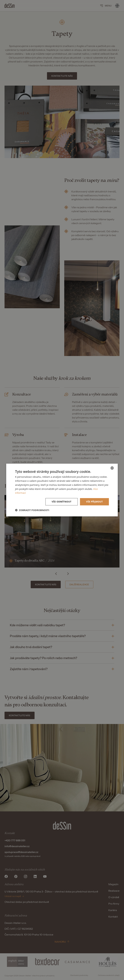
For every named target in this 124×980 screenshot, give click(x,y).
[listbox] (112, 468)
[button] (32, 510)
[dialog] (62, 490)
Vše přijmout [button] (94, 502)
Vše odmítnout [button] (62, 502)
